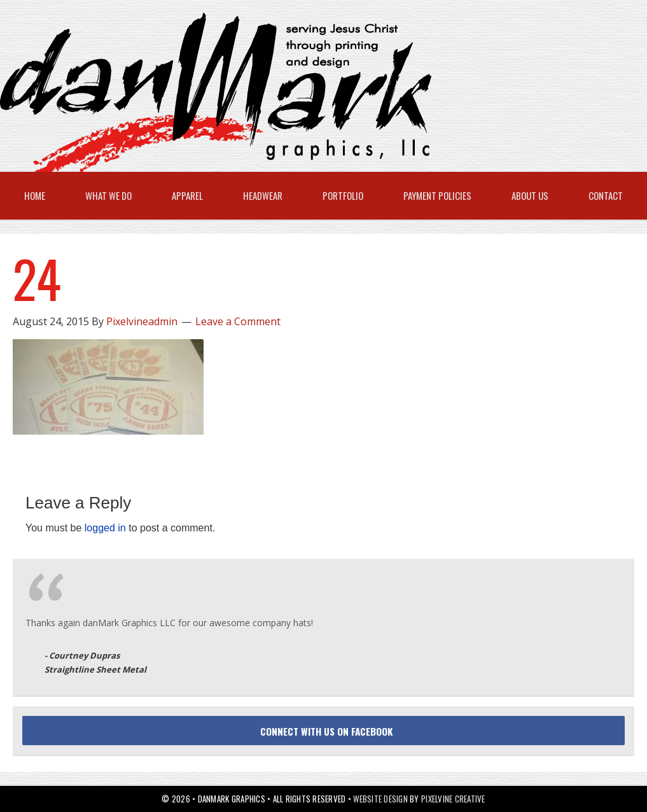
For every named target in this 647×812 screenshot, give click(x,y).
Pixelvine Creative (453, 799)
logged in (105, 528)
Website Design (380, 799)
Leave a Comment (238, 321)
